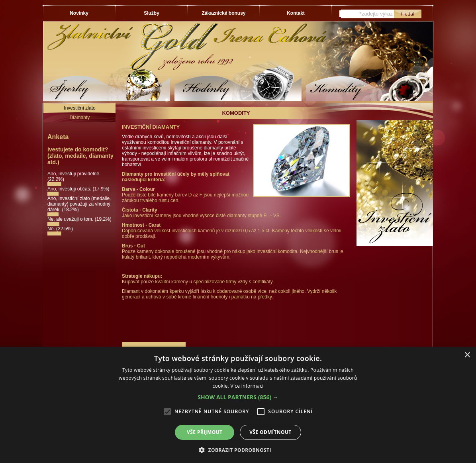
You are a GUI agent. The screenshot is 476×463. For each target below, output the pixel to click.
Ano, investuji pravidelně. (74, 174)
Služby (152, 13)
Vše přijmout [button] (205, 432)
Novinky (79, 13)
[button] (238, 397)
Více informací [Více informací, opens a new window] (247, 386)
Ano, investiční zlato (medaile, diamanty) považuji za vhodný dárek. (79, 204)
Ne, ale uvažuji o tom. (71, 219)
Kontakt (296, 13)
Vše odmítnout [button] (270, 432)
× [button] (467, 355)
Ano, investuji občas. (70, 189)
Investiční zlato (79, 108)
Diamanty (80, 118)
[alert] (238, 405)
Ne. (52, 229)
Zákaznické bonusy (223, 13)
